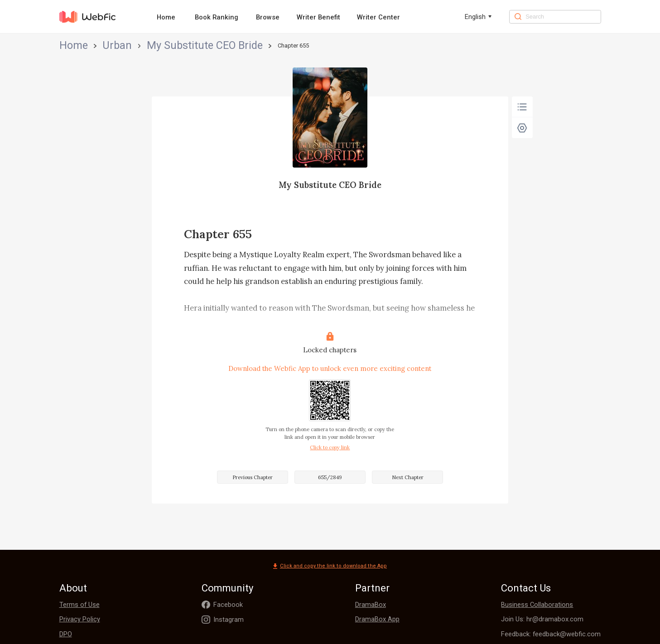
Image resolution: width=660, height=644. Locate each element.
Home (166, 17)
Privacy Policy (80, 619)
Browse (268, 17)
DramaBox (371, 605)
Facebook (228, 605)
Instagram (229, 620)
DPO (66, 634)
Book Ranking (217, 17)
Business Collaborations (537, 605)
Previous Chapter (253, 477)
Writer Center (378, 17)
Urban (93, 46)
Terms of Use (79, 605)
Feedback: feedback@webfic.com (551, 634)
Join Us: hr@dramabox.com (542, 619)
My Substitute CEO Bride (142, 46)
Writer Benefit (318, 17)
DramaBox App (377, 619)
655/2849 (330, 477)
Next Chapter (408, 477)
